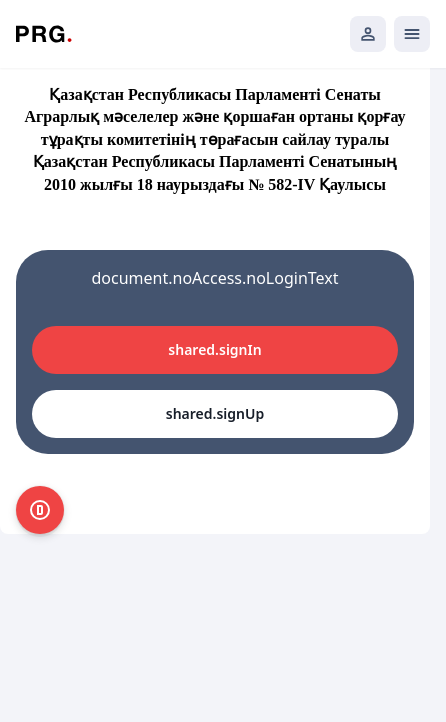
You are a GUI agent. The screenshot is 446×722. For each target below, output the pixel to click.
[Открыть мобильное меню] (412, 34)
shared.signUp (215, 413)
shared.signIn (214, 349)
